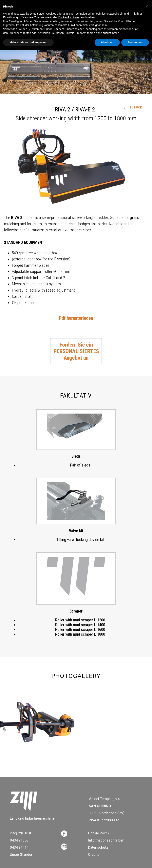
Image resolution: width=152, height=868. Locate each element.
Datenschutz (98, 847)
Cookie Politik (99, 833)
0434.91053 (19, 840)
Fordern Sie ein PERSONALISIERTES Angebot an (76, 351)
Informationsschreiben (106, 840)
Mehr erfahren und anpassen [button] (28, 42)
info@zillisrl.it (20, 833)
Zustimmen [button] (135, 42)
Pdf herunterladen (76, 318)
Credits (94, 854)
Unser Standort (22, 854)
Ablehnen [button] (107, 42)
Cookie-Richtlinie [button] (68, 17)
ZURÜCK (133, 107)
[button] (147, 6)
